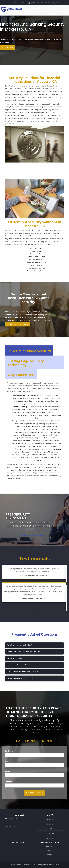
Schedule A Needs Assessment (18, 324)
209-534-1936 (59, 3)
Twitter (50, 850)
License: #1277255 (19, 3)
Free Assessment (7, 48)
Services (50, 829)
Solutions (50, 819)
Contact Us (46, 3)
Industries (50, 824)
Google (50, 854)
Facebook (50, 847)
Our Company (50, 833)
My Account (33, 3)
